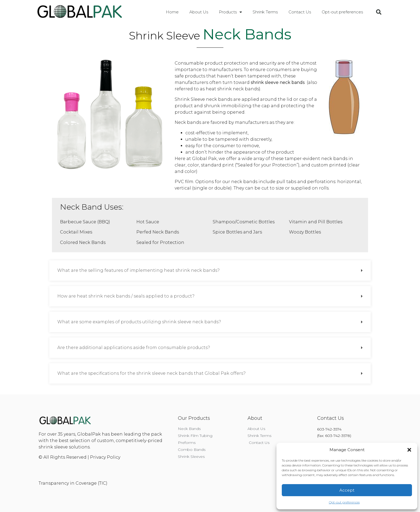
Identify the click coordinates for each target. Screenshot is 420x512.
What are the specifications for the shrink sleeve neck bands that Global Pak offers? (151, 373)
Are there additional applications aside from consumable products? (134, 348)
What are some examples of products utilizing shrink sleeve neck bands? (139, 322)
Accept (347, 490)
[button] (409, 450)
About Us (199, 12)
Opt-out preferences (344, 502)
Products (230, 12)
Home (172, 12)
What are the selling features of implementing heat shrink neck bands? (138, 270)
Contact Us (300, 12)
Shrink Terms (265, 12)
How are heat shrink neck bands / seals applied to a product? (126, 296)
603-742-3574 (329, 429)
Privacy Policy (105, 457)
